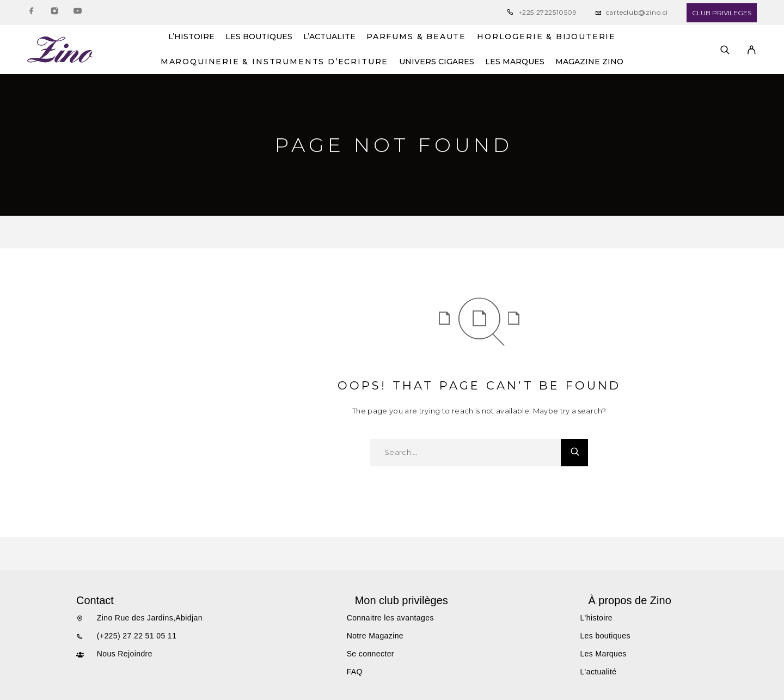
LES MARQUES (515, 62)
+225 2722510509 (548, 12)
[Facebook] (32, 13)
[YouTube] (77, 13)
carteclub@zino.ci (637, 12)
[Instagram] (54, 13)
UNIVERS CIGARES (437, 62)
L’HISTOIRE (191, 37)
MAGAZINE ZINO (589, 62)
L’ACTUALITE (329, 37)
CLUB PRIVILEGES (722, 13)
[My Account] (752, 50)
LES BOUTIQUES (259, 37)
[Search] (725, 50)
